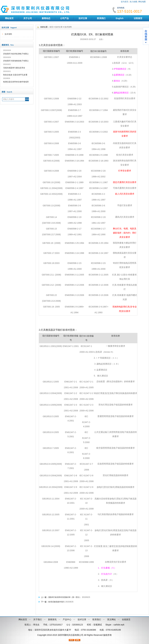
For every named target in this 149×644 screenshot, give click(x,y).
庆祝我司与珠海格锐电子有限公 (16, 61)
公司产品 (64, 18)
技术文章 (83, 18)
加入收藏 (133, 2)
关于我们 (38, 619)
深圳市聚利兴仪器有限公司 (71, 635)
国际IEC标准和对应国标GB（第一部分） (65, 597)
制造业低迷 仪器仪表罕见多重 (15, 75)
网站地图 (142, 2)
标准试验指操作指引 (57, 602)
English (120, 18)
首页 (51, 27)
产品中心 (67, 619)
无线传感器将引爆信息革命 (14, 68)
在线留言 (126, 619)
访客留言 (138, 18)
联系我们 (101, 18)
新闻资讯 (52, 619)
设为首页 (125, 2)
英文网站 (111, 619)
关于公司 (28, 18)
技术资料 (8, 34)
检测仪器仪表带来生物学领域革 (16, 82)
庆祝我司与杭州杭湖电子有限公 (16, 54)
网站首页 (9, 18)
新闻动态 (46, 18)
